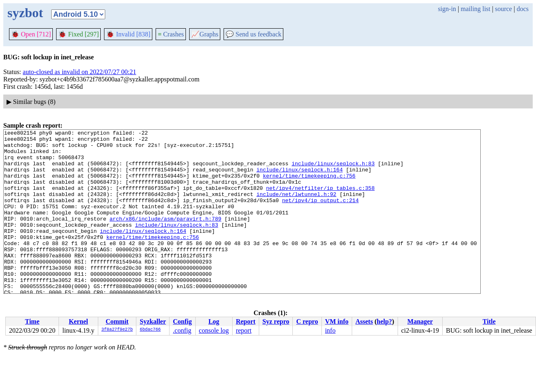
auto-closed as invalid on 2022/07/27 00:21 (80, 72)
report (244, 330)
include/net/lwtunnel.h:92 (296, 207)
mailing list (475, 9)
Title (489, 321)
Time (32, 321)
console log (214, 330)
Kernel (78, 321)
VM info (337, 321)
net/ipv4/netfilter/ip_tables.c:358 (320, 200)
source (504, 9)
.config (182, 330)
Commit (117, 321)
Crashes (171, 34)
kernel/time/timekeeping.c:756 (309, 185)
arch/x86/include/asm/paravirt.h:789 (165, 237)
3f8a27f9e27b (117, 330)
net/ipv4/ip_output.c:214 (320, 215)
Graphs (205, 34)
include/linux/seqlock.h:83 (333, 171)
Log (214, 321)
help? (384, 321)
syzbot (25, 13)
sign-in (447, 9)
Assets (364, 321)
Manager (420, 321)
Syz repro (276, 321)
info (330, 330)
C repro (307, 321)
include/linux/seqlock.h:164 (300, 178)
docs (523, 9)
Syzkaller (153, 321)
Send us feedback (253, 34)
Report (246, 321)
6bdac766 (150, 330)
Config (182, 321)
